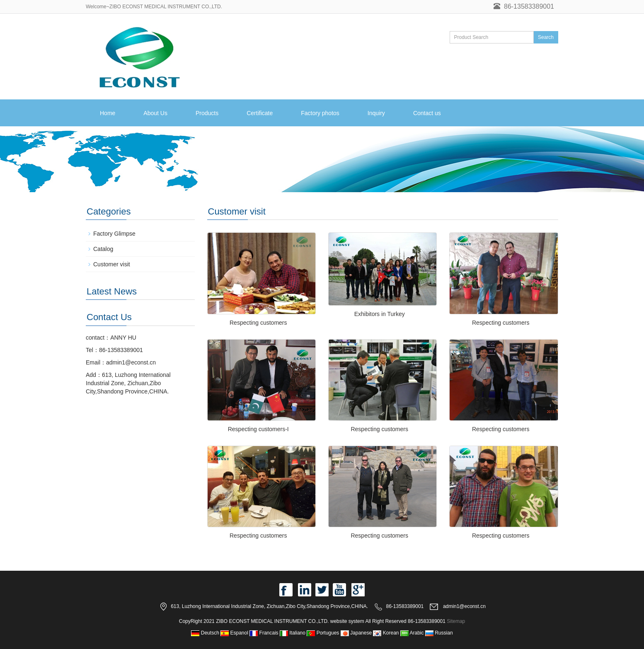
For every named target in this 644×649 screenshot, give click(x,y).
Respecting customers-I (258, 429)
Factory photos (320, 113)
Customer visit (112, 264)
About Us (155, 113)
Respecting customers (258, 323)
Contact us (427, 113)
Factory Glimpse (114, 234)
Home (108, 113)
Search (546, 37)
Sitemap (456, 621)
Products (207, 113)
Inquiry (376, 113)
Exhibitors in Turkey (380, 314)
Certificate (260, 113)
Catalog (103, 249)
